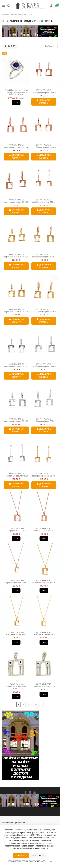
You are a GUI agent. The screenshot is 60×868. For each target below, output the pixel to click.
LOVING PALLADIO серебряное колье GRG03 (44, 581)
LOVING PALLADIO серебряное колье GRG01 (44, 633)
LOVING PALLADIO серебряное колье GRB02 (44, 685)
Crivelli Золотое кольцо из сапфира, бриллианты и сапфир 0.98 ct (16, 92)
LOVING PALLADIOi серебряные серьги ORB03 (16, 420)
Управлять (21, 855)
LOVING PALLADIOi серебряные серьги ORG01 (44, 475)
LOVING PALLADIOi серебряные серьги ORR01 (44, 201)
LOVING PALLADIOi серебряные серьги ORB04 (44, 365)
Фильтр (10, 46)
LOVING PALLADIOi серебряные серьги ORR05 (44, 91)
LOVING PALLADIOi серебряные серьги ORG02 (44, 310)
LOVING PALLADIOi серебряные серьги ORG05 (16, 256)
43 (36, 704)
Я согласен (38, 855)
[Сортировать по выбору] (51, 46)
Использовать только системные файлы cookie (30, 861)
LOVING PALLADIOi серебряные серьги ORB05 (16, 365)
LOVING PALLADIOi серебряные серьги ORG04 (44, 256)
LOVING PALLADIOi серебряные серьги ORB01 (16, 475)
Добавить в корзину (44, 102)
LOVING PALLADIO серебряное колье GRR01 (16, 581)
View (16, 103)
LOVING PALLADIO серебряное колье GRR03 (16, 530)
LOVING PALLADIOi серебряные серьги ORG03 (16, 310)
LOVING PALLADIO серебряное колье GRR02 (44, 530)
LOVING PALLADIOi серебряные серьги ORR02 (16, 201)
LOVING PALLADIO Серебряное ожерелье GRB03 (16, 686)
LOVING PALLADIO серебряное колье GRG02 (16, 633)
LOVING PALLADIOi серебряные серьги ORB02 (44, 420)
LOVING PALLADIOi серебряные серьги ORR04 (16, 146)
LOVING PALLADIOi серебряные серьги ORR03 (44, 146)
